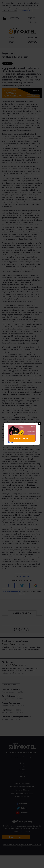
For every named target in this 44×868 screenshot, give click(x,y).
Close (39, 423)
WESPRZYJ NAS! (22, 439)
